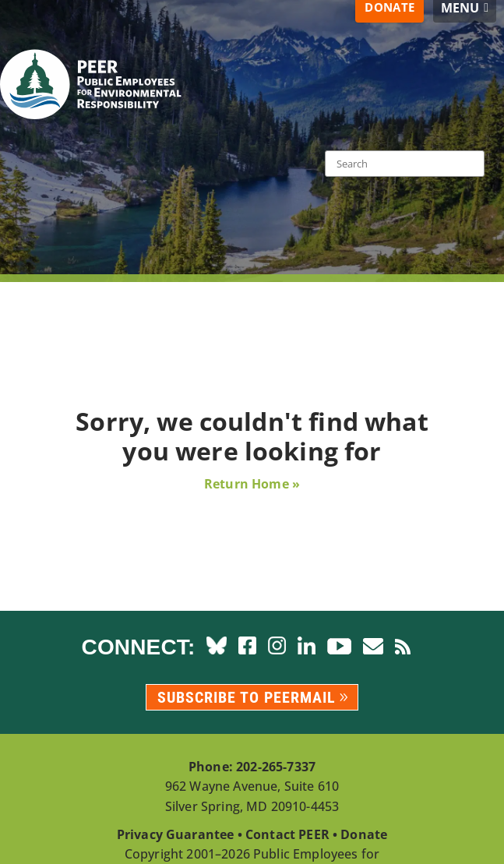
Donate (364, 834)
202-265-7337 (276, 767)
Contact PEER (287, 834)
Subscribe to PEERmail (247, 697)
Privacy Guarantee (176, 834)
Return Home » (252, 484)
